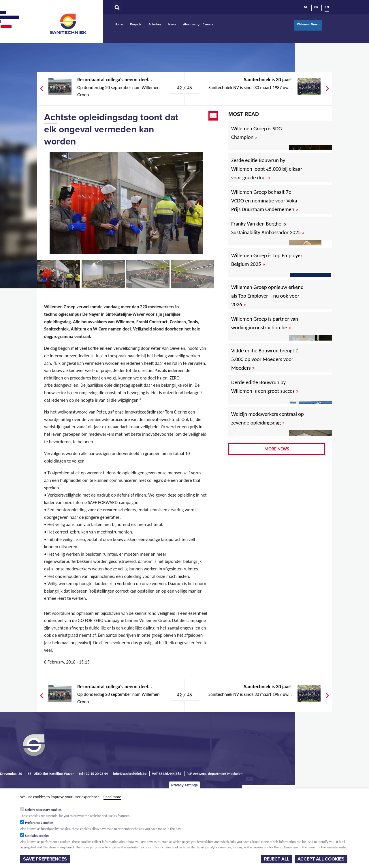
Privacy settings (184, 785)
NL (306, 7)
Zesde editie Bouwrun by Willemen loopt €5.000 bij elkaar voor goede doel (267, 169)
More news (277, 449)
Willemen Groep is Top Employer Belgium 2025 (267, 260)
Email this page (214, 116)
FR (316, 7)
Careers (208, 24)
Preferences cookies (39, 823)
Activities (155, 24)
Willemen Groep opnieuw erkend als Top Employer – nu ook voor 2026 (267, 296)
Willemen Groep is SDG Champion (257, 133)
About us (189, 24)
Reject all (277, 859)
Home (119, 24)
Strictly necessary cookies (43, 810)
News (172, 24)
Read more (112, 797)
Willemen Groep (308, 24)
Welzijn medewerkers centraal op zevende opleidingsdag (268, 418)
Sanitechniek (69, 23)
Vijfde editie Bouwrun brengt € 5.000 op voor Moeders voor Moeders (265, 359)
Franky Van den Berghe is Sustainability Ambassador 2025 (268, 228)
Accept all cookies (321, 859)
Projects (136, 24)
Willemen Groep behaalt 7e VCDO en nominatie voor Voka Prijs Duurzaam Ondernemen (265, 201)
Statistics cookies (37, 836)
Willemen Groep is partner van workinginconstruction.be (265, 323)
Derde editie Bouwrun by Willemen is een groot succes (265, 387)
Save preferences (45, 859)
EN (327, 7)
